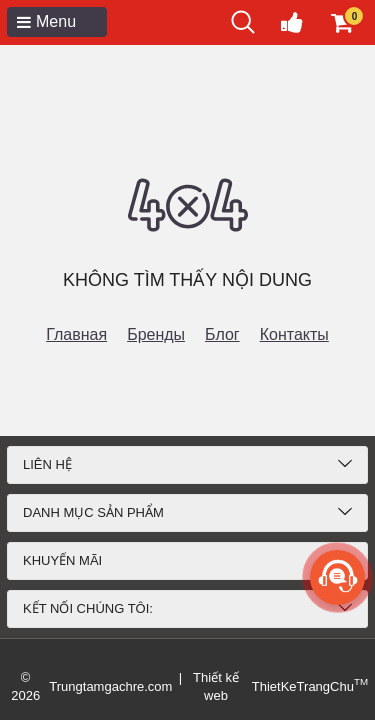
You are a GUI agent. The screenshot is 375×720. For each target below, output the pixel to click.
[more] (337, 577)
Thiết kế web (216, 686)
